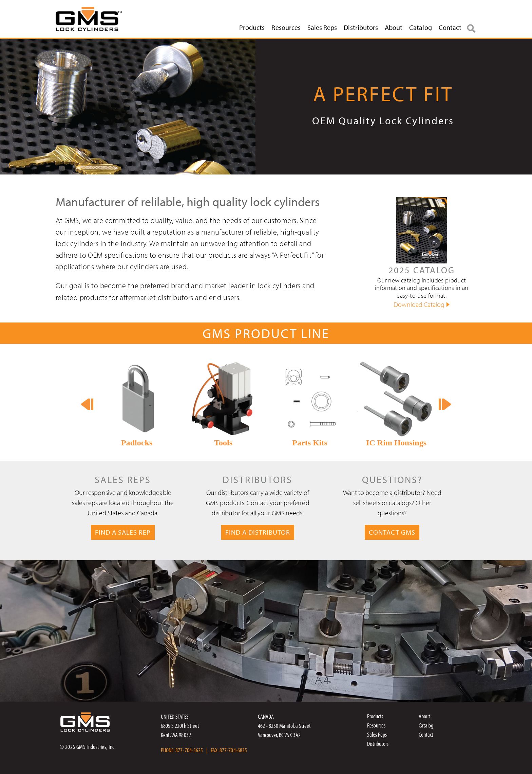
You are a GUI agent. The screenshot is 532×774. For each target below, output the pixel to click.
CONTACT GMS (392, 532)
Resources (286, 27)
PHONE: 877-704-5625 (182, 750)
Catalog (420, 27)
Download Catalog (419, 304)
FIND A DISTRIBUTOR (258, 532)
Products (252, 27)
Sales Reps (322, 27)
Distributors (361, 27)
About (394, 27)
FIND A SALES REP (123, 532)
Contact (450, 27)
